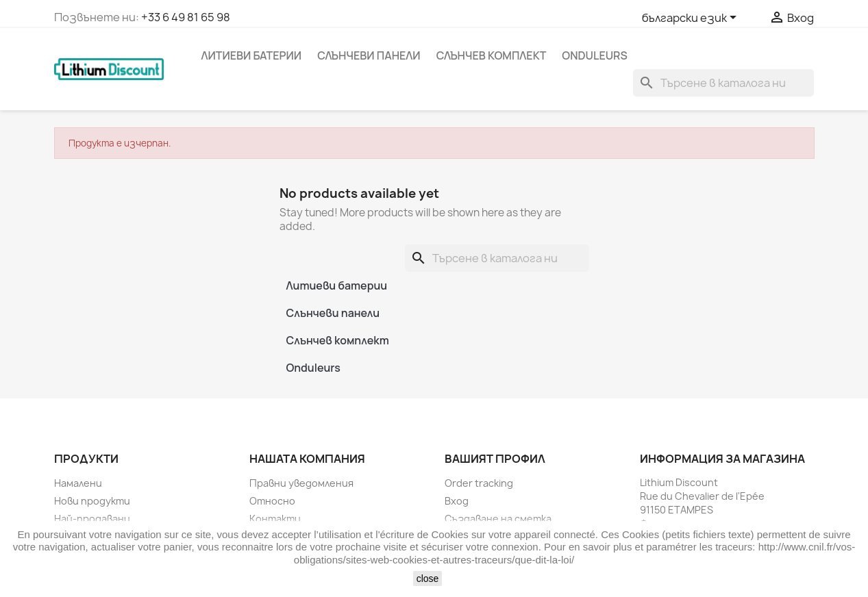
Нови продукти (92, 501)
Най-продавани (92, 519)
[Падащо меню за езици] (692, 18)
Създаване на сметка (498, 519)
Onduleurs (594, 55)
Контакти (275, 519)
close (428, 579)
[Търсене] (723, 83)
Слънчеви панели (369, 55)
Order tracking (479, 483)
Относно (272, 501)
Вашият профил (495, 459)
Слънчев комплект (492, 55)
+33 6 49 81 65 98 (186, 17)
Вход (457, 501)
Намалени (78, 483)
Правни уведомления (301, 483)
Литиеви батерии (252, 55)
